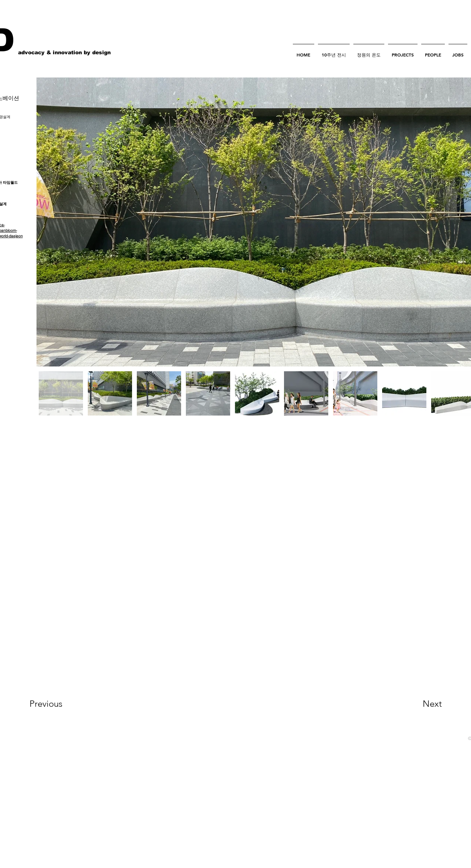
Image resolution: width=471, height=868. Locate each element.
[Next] (418, 704)
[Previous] (56, 704)
